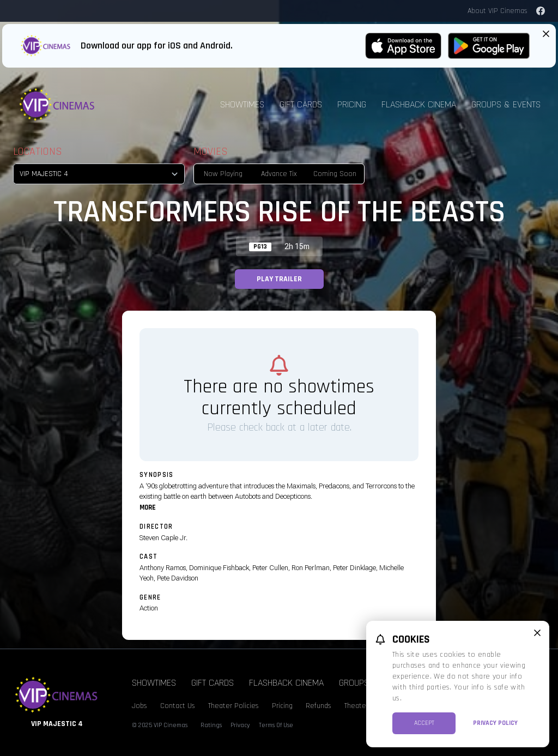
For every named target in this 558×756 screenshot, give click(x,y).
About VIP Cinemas (498, 11)
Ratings (211, 725)
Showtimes (242, 104)
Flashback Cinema (419, 104)
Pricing (352, 104)
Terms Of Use (276, 725)
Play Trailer (279, 279)
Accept (424, 723)
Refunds (319, 706)
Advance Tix (279, 174)
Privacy (240, 725)
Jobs (139, 706)
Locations (38, 152)
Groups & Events (506, 104)
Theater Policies (233, 706)
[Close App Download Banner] (546, 34)
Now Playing (223, 174)
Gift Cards (301, 104)
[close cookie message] (537, 633)
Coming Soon (335, 174)
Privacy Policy (495, 723)
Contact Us (178, 706)
